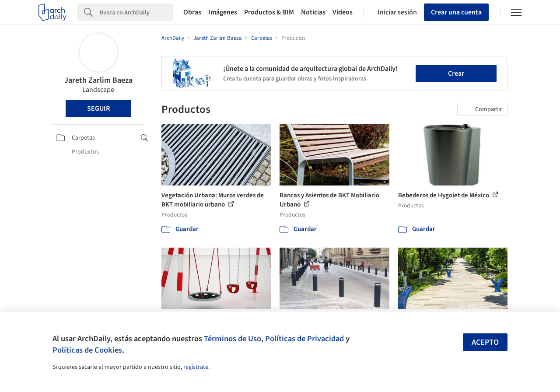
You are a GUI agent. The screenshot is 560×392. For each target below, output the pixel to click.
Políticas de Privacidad (304, 339)
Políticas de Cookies (87, 350)
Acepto (485, 342)
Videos (343, 12)
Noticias (313, 12)
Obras (192, 12)
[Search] (136, 12)
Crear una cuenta (456, 12)
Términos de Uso (233, 339)
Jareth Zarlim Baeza (98, 80)
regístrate (196, 367)
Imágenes (223, 12)
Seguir (98, 108)
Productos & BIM (269, 12)
